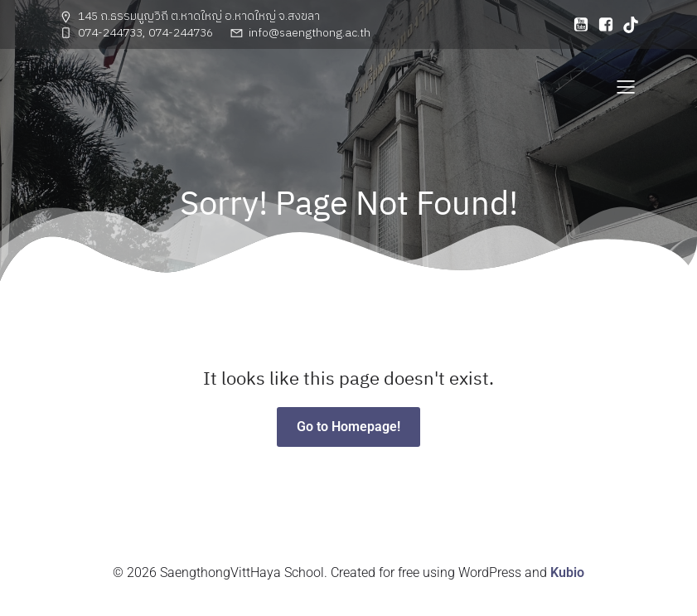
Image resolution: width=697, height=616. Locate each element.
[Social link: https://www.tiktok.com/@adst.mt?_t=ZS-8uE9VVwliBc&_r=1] (627, 25)
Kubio (567, 572)
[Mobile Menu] (627, 86)
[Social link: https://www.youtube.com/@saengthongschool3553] (577, 25)
